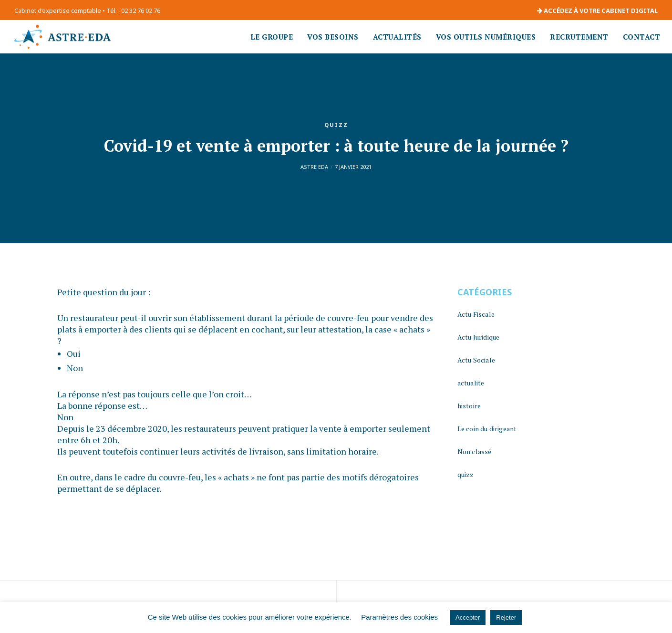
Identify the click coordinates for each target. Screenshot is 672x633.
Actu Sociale (476, 360)
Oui (74, 353)
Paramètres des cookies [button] (399, 617)
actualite (471, 383)
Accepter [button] (468, 617)
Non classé (475, 451)
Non (75, 368)
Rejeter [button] (506, 617)
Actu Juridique (479, 337)
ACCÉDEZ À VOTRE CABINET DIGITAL (597, 10)
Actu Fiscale (476, 314)
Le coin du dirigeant (487, 429)
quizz (336, 125)
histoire (469, 406)
